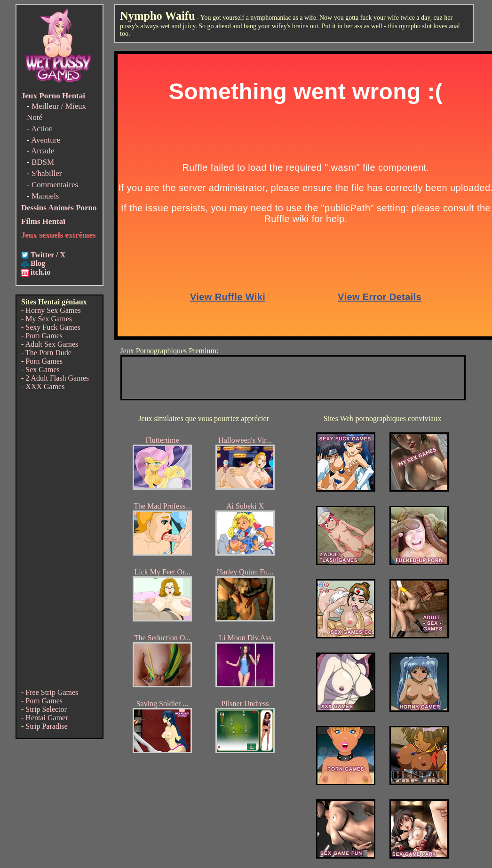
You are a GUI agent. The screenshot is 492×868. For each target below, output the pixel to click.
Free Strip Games (52, 692)
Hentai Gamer (47, 718)
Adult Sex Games (52, 344)
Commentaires (55, 185)
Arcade (43, 151)
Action (42, 129)
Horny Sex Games (53, 310)
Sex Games (42, 370)
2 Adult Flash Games (57, 378)
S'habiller (47, 173)
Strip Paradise (46, 726)
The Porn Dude (48, 353)
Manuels (45, 196)
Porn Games (44, 336)
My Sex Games (49, 319)
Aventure (46, 140)
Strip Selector (46, 709)
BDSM (43, 162)
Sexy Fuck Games (53, 327)
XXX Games (45, 386)
